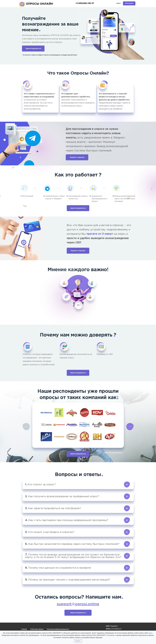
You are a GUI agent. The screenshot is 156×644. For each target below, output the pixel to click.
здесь (151, 633)
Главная (24, 629)
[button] (78, 485)
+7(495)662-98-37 (85, 3)
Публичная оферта (37, 629)
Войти (119, 3)
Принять (78, 641)
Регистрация (129, 3)
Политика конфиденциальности (58, 629)
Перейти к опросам (77, 157)
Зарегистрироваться (33, 48)
